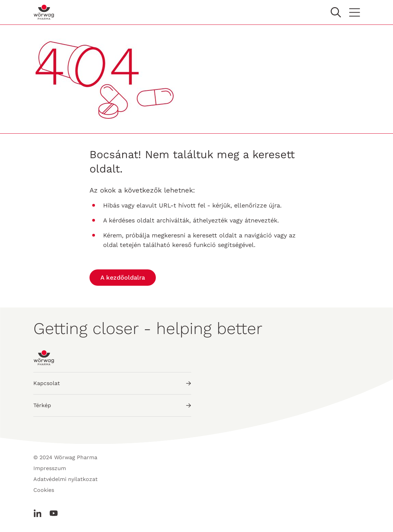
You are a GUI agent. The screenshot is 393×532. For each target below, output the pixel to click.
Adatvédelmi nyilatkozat (65, 479)
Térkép (112, 405)
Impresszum (50, 468)
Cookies (44, 490)
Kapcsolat (112, 383)
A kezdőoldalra (123, 277)
